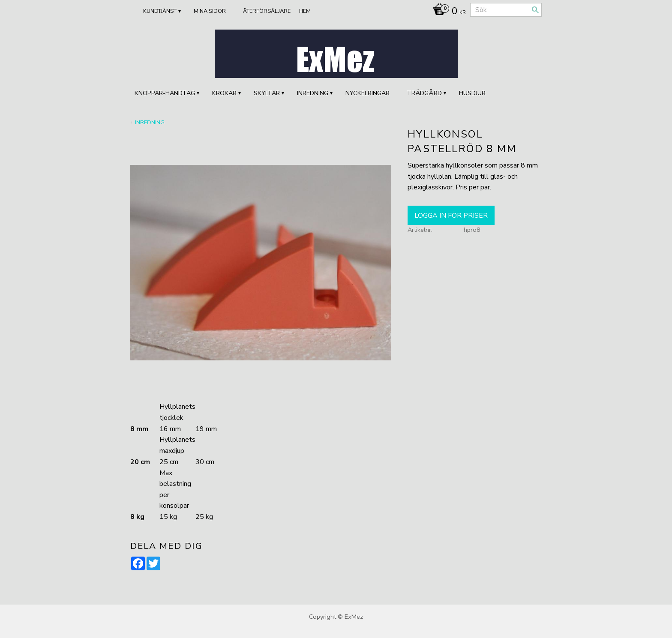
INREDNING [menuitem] (313, 93)
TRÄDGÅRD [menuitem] (424, 93)
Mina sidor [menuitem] (210, 11)
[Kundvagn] (447, 12)
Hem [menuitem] (305, 11)
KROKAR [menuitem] (224, 93)
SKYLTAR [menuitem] (267, 93)
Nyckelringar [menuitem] (367, 93)
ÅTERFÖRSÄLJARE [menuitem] (267, 11)
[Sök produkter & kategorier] (506, 10)
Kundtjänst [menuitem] (160, 11)
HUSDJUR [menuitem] (472, 93)
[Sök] (535, 10)
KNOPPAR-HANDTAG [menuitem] (165, 93)
